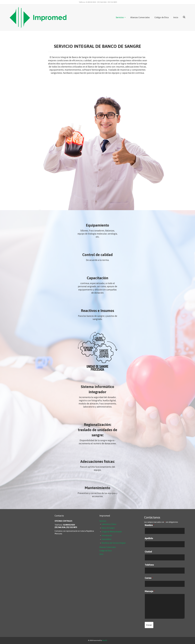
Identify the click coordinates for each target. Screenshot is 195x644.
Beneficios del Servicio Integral (114, 543)
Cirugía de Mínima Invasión (112, 532)
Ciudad (148, 552)
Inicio (176, 17)
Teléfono (149, 565)
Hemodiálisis (106, 539)
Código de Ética (162, 17)
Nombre (149, 525)
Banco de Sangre (108, 528)
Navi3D (105, 640)
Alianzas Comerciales (140, 17)
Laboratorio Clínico (109, 524)
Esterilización (107, 536)
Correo (149, 578)
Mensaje (150, 591)
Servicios (120, 17)
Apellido (149, 538)
